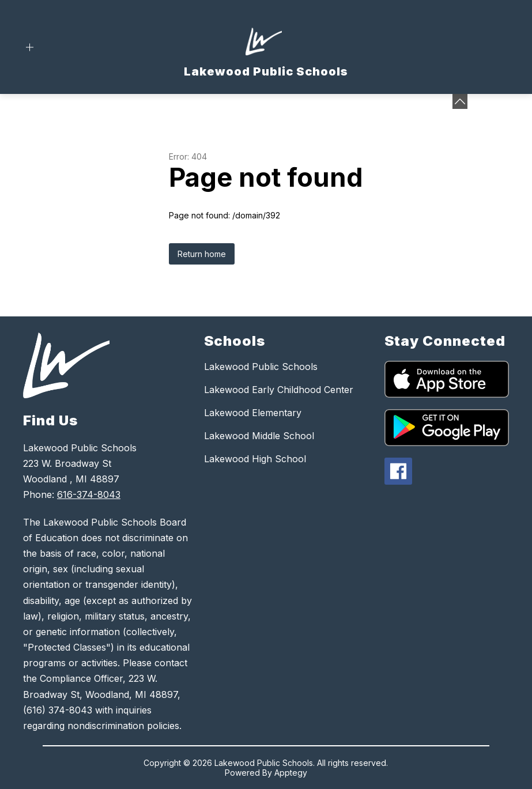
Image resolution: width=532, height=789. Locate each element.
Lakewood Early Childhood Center (279, 390)
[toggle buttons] (460, 101)
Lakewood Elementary (253, 413)
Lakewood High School (255, 459)
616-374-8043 (89, 494)
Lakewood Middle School (259, 436)
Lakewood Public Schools (261, 367)
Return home (202, 254)
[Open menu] (30, 48)
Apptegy (291, 773)
